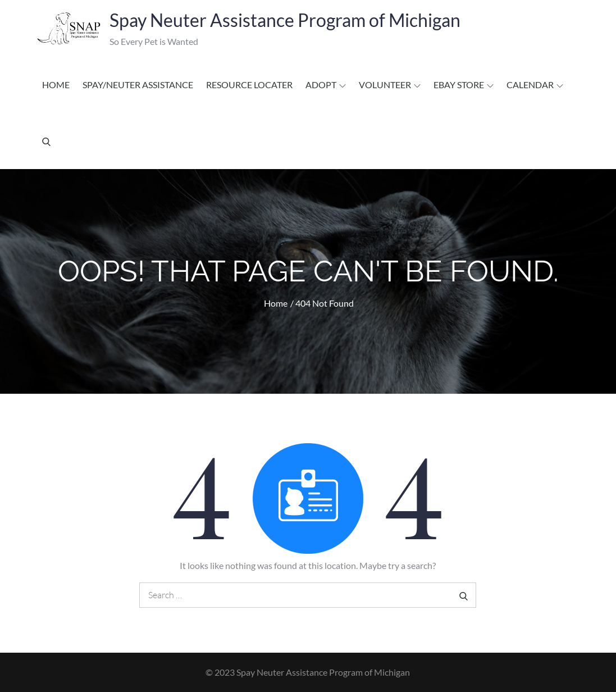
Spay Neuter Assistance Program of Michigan (285, 20)
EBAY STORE (464, 85)
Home (56, 85)
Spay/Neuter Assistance (138, 85)
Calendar (535, 85)
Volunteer (390, 85)
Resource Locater (249, 85)
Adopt (326, 85)
